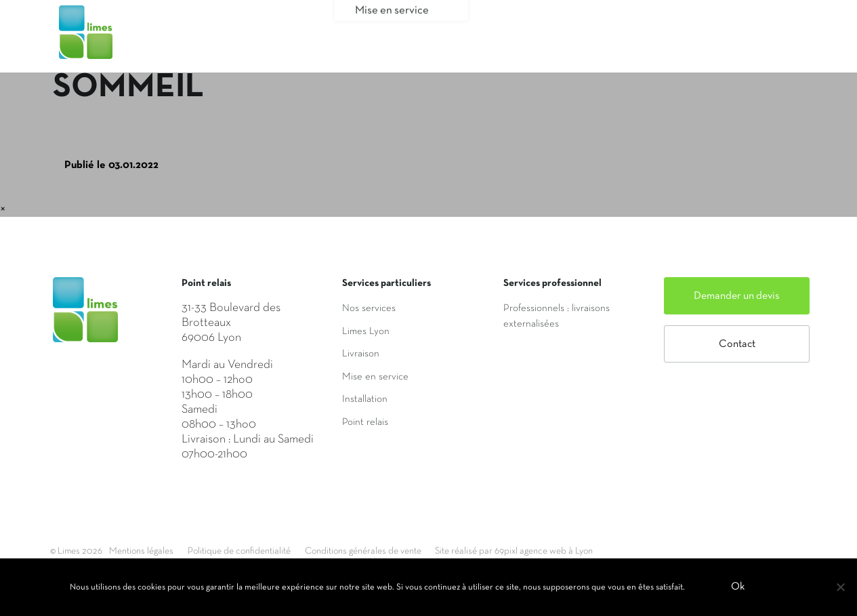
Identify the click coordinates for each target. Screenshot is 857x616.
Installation (365, 399)
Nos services (369, 308)
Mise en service (375, 377)
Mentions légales (154, 551)
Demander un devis (737, 296)
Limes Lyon (366, 331)
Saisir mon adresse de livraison (602, 42)
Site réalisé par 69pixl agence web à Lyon (592, 551)
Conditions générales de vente (416, 551)
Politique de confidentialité (270, 551)
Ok (740, 588)
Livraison (361, 354)
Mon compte (755, 42)
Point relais (365, 422)
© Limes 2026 (78, 551)
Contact (737, 344)
